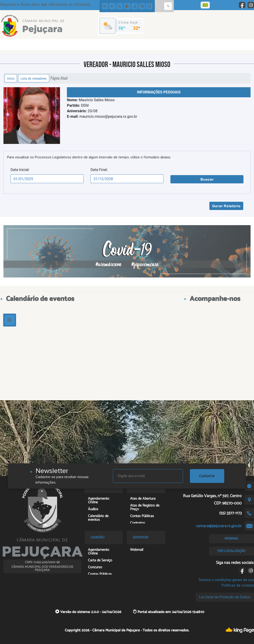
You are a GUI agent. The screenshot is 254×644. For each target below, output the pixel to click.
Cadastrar (207, 476)
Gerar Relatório (226, 206)
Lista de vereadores (34, 78)
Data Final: (99, 170)
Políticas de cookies (238, 585)
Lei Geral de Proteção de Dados (225, 597)
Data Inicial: (20, 170)
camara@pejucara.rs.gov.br (219, 526)
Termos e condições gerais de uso (226, 580)
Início (11, 78)
